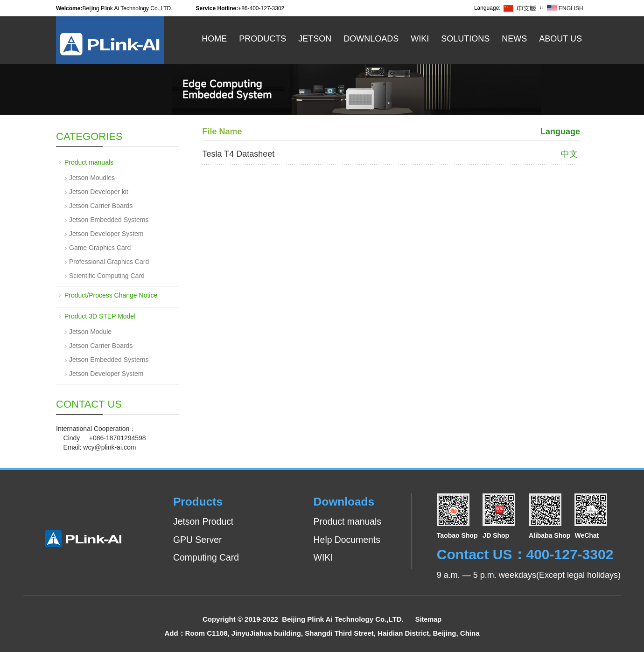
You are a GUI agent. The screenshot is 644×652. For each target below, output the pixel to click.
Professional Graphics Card (109, 262)
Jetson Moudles (92, 178)
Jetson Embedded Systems (109, 220)
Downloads (371, 39)
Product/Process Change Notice (111, 295)
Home (214, 39)
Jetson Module (90, 332)
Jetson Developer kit (99, 192)
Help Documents (346, 540)
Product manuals (89, 162)
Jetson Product (204, 521)
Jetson (315, 39)
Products (262, 39)
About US (560, 39)
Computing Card (207, 557)
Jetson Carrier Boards (101, 206)
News (514, 39)
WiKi (420, 39)
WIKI (321, 557)
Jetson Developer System (106, 234)
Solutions (465, 39)
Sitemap (428, 619)
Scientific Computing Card (107, 276)
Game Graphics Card (100, 248)
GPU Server (198, 540)
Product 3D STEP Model (100, 316)
